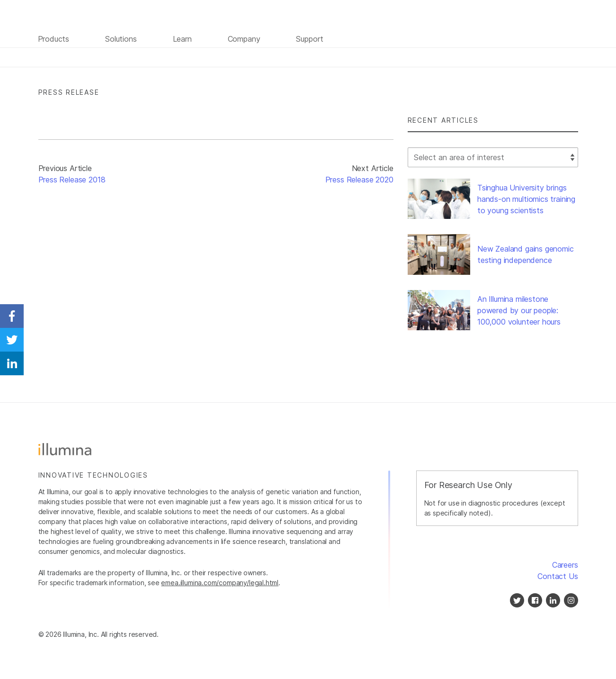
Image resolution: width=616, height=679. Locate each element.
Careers (565, 565)
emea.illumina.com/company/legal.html (220, 583)
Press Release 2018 (72, 180)
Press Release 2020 (359, 180)
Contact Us (558, 576)
